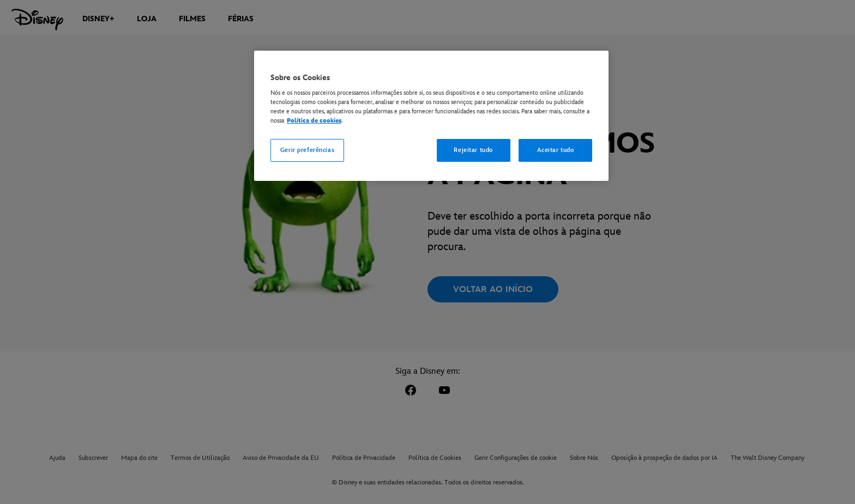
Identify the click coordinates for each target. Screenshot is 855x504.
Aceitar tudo (556, 150)
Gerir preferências (307, 150)
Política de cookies (314, 121)
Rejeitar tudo (473, 150)
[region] (431, 116)
